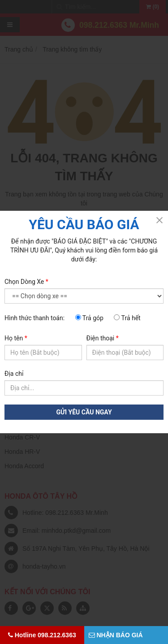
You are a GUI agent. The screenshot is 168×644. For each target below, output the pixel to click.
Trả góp (89, 318)
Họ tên (16, 338)
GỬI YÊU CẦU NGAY (84, 412)
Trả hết (127, 318)
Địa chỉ (14, 374)
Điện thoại (103, 338)
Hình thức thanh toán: (34, 318)
